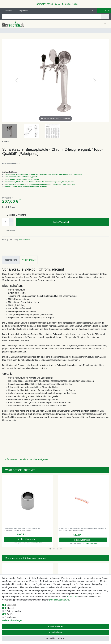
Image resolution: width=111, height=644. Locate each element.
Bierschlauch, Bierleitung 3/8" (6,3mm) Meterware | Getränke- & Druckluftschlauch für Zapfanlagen (44, 174)
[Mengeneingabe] (6, 222)
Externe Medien (14, 611)
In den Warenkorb (80, 222)
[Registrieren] (22, 11)
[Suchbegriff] (52, 17)
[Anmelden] (7, 11)
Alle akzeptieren (56, 626)
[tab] (11, 260)
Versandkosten (24, 240)
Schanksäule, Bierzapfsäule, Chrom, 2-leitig (22, 179)
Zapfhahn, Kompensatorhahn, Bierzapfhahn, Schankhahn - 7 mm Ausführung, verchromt (40, 184)
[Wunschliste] (94, 11)
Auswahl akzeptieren (55, 638)
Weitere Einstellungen (12, 620)
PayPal (10, 614)
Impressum (72, 597)
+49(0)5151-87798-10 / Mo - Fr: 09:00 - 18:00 (56, 4)
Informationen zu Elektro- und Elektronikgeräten (27, 459)
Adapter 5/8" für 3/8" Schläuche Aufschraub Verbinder (26, 187)
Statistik (11, 608)
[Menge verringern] (11, 224)
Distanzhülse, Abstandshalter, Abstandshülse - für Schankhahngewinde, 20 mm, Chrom (39, 182)
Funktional (12, 617)
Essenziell (12, 605)
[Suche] (105, 17)
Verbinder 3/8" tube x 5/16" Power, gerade (21, 177)
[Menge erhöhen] (11, 220)
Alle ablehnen (55, 632)
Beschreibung (11, 260)
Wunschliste (9, 230)
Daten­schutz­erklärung (59, 600)
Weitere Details (29, 260)
